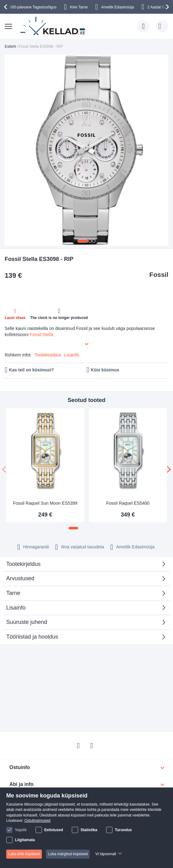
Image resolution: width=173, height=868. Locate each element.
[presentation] (7, 7)
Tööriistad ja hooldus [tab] (32, 637)
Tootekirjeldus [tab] (23, 564)
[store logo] (53, 26)
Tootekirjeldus (48, 355)
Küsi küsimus (105, 370)
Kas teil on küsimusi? (32, 370)
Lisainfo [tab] (16, 608)
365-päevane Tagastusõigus (33, 7)
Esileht (10, 47)
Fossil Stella (41, 335)
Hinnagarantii (36, 547)
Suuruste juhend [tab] (27, 622)
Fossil (159, 275)
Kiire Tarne (79, 7)
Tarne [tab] (13, 593)
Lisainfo (72, 355)
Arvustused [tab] (84, 580)
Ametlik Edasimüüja (118, 7)
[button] (83, 241)
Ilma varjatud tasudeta (83, 547)
